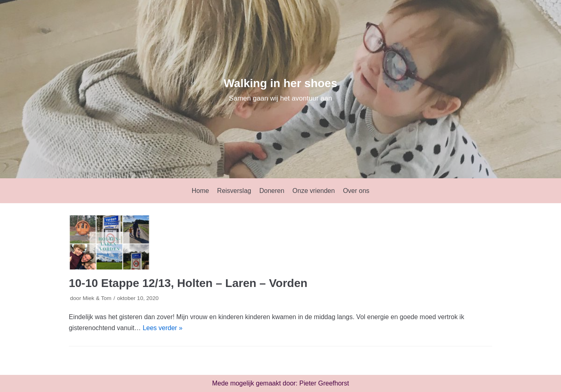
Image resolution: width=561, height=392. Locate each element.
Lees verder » (162, 328)
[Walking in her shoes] (280, 89)
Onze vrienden (313, 191)
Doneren (272, 191)
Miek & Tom (97, 298)
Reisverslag (234, 191)
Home (201, 191)
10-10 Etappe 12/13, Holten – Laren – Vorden (188, 283)
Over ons (356, 191)
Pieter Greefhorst (324, 383)
